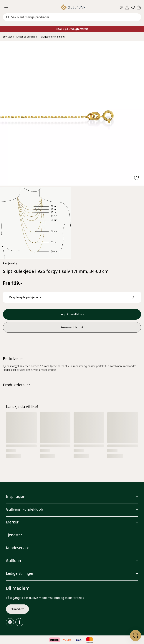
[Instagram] (10, 622)
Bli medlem (17, 609)
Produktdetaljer (17, 385)
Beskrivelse (13, 359)
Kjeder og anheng (26, 37)
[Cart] (139, 7)
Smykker (7, 37)
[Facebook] (19, 622)
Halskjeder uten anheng (52, 37)
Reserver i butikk (72, 327)
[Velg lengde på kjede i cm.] (72, 297)
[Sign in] (127, 8)
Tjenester (14, 535)
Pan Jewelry (10, 263)
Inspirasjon (16, 496)
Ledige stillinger (20, 573)
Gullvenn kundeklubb (24, 509)
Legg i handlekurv (72, 314)
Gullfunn (13, 561)
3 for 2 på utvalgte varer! (72, 29)
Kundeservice (18, 548)
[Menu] (8, 7)
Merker (12, 522)
